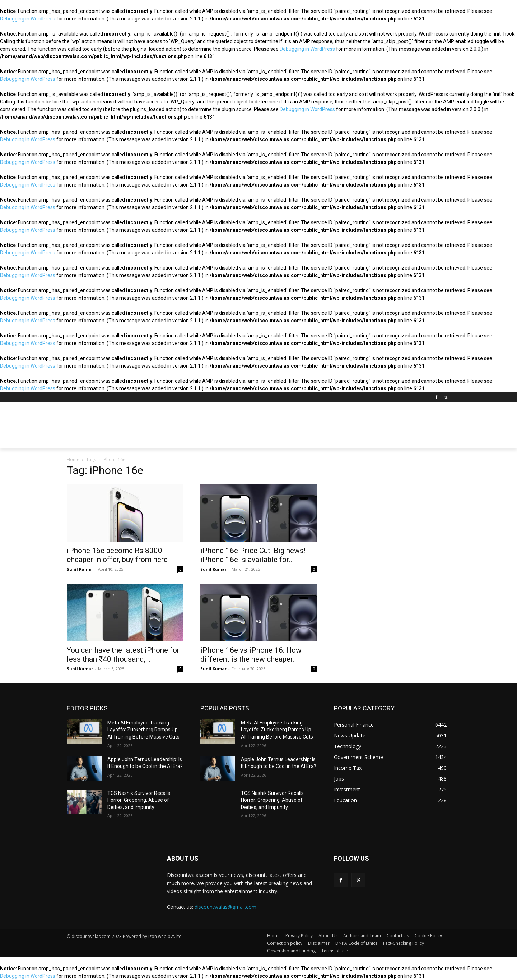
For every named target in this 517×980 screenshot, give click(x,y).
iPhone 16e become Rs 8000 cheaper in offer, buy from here (117, 555)
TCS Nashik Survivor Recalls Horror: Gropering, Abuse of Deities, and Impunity (139, 800)
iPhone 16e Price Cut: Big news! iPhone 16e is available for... (253, 555)
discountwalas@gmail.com (225, 907)
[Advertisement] (312, 429)
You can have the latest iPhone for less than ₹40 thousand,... (123, 655)
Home (73, 459)
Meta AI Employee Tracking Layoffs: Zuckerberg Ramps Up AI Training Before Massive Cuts (143, 730)
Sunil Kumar (80, 569)
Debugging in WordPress (28, 19)
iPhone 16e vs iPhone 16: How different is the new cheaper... (251, 655)
